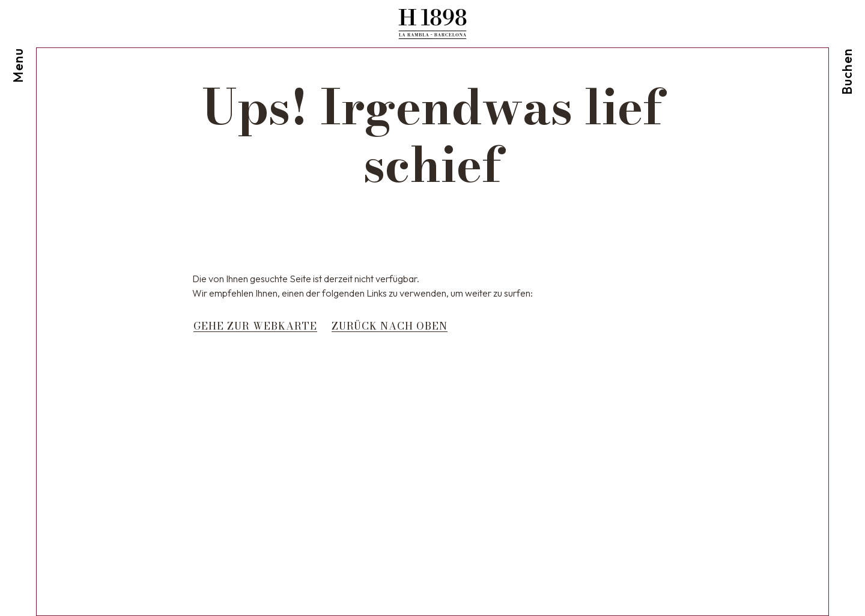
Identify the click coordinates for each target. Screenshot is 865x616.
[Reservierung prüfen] (847, 47)
